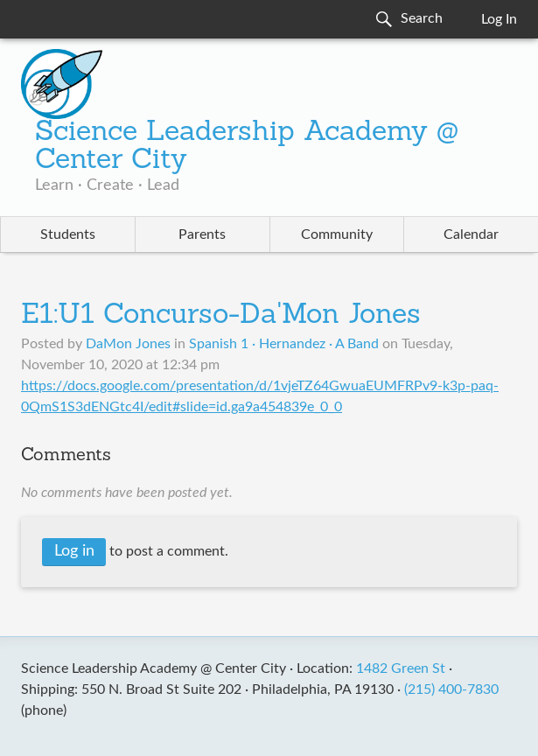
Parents (202, 234)
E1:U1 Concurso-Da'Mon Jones (221, 316)
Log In (499, 19)
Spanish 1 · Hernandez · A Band (284, 344)
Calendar (471, 234)
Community (337, 234)
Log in (74, 551)
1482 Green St (401, 668)
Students (68, 234)
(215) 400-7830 (451, 689)
